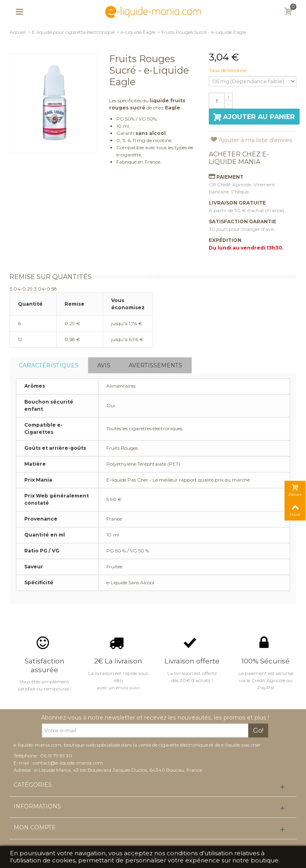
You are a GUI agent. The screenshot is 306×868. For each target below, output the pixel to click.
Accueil (18, 32)
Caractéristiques (49, 365)
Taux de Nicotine (228, 70)
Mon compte (35, 828)
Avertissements (155, 365)
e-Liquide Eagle (138, 32)
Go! (258, 730)
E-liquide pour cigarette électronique (73, 32)
